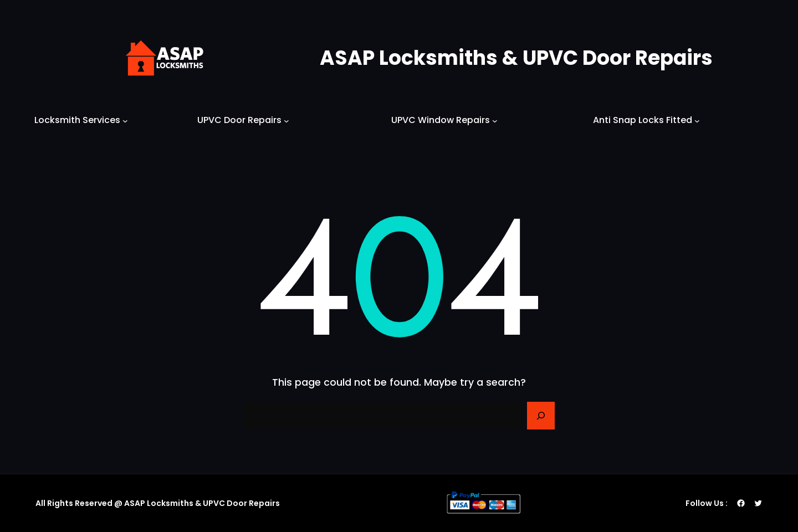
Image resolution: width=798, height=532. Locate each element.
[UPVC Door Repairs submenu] (287, 120)
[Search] (541, 416)
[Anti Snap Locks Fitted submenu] (697, 120)
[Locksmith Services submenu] (125, 120)
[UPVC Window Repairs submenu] (495, 120)
